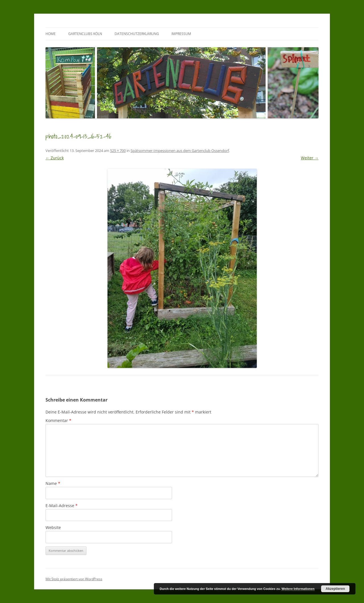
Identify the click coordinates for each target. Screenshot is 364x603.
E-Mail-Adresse (62, 506)
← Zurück (55, 158)
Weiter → (310, 158)
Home (51, 34)
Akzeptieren (335, 589)
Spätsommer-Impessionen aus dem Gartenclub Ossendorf (180, 151)
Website (53, 527)
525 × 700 (118, 151)
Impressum (181, 34)
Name (53, 483)
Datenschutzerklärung (137, 34)
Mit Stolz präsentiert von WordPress (74, 579)
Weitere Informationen (298, 589)
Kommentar (58, 420)
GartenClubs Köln (85, 34)
